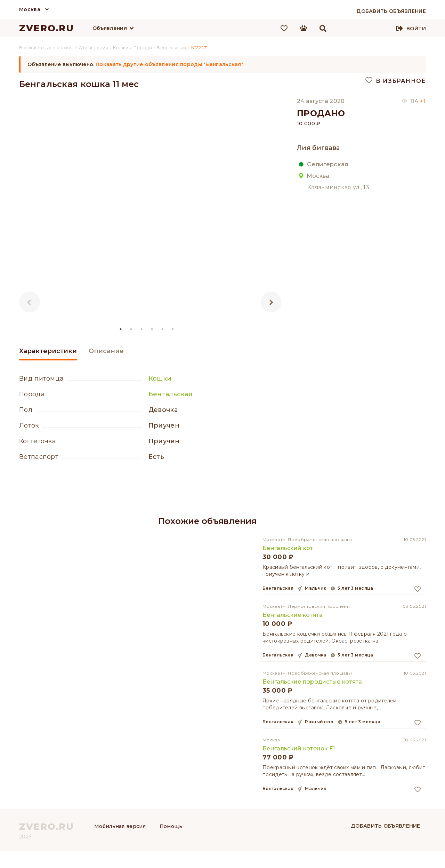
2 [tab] (131, 329)
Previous (30, 302)
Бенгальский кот (288, 548)
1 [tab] (121, 329)
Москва (30, 9)
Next (271, 302)
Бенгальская (170, 394)
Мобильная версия (120, 826)
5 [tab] (163, 329)
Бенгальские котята (293, 615)
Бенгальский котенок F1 (299, 748)
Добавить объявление (386, 826)
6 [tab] (173, 329)
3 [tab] (142, 329)
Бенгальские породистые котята (312, 682)
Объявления (110, 28)
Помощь (171, 826)
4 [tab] (152, 329)
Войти (416, 29)
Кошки (160, 379)
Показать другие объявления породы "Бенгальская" (169, 64)
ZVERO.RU (47, 28)
